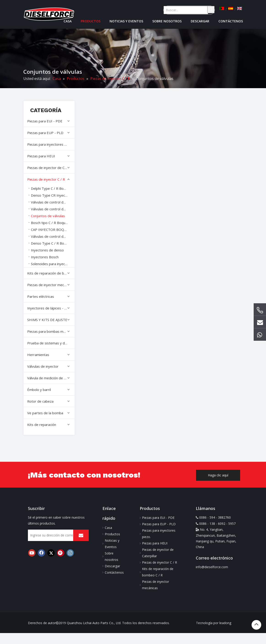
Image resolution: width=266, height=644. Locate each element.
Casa (108, 528)
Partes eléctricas (41, 296)
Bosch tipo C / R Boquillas (51, 223)
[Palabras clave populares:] (211, 10)
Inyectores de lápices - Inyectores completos (51, 308)
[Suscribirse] (81, 535)
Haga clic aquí (218, 475)
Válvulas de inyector (43, 366)
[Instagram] (70, 553)
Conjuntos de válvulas (48, 216)
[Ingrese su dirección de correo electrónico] (55, 535)
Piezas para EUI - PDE (45, 121)
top (256, 624)
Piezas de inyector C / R (46, 179)
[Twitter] (51, 553)
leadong (225, 623)
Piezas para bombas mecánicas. (51, 331)
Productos (112, 534)
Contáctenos (114, 572)
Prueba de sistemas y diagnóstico (51, 343)
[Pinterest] (61, 553)
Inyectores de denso (47, 250)
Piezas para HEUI (41, 156)
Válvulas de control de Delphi (53, 236)
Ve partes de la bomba (45, 413)
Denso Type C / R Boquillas (52, 243)
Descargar (112, 566)
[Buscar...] (186, 10)
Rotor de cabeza (40, 401)
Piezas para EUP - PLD (45, 133)
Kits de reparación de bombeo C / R (51, 273)
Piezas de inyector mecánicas (50, 285)
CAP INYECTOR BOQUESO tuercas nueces (53, 230)
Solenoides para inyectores (52, 264)
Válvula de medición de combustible (51, 378)
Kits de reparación (42, 425)
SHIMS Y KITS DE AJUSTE (47, 320)
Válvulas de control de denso (53, 202)
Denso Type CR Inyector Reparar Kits (53, 195)
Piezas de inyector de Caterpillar (51, 168)
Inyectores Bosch (45, 257)
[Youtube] (32, 553)
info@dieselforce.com (212, 567)
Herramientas (38, 355)
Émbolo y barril (39, 390)
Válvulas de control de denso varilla (53, 209)
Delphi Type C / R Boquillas (52, 188)
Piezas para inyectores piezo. (50, 144)
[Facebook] (41, 553)
